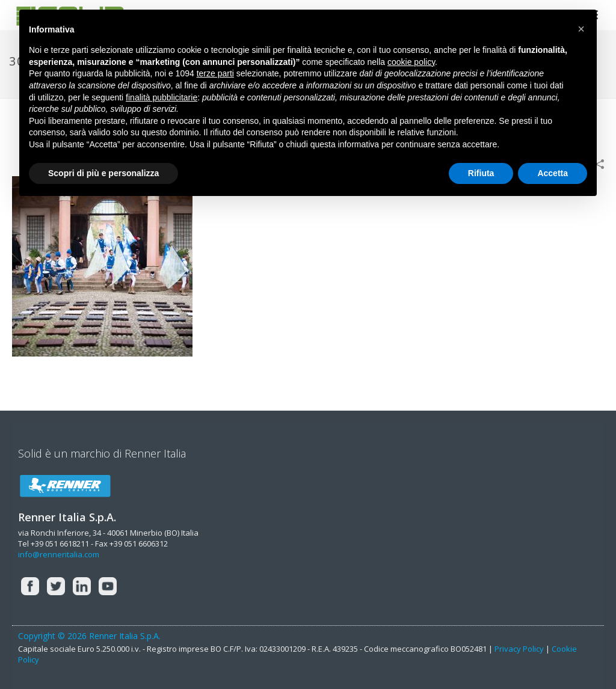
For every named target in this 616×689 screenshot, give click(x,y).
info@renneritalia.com (59, 554)
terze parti (215, 73)
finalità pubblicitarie (162, 97)
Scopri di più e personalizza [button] (103, 173)
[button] (581, 29)
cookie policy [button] (411, 62)
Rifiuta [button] (481, 173)
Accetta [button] (553, 173)
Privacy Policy (519, 649)
